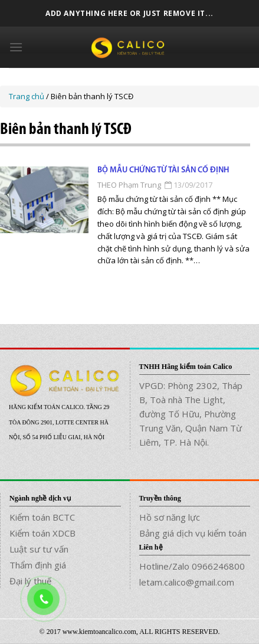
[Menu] (16, 47)
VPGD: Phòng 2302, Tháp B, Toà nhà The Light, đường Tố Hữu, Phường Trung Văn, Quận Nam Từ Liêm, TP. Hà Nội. (191, 414)
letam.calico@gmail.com (187, 582)
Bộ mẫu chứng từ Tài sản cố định (163, 170)
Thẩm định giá (38, 565)
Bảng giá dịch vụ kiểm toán (193, 533)
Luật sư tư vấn (39, 549)
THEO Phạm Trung (129, 185)
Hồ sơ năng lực (170, 517)
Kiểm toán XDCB (42, 533)
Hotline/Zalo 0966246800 (192, 566)
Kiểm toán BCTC (42, 517)
